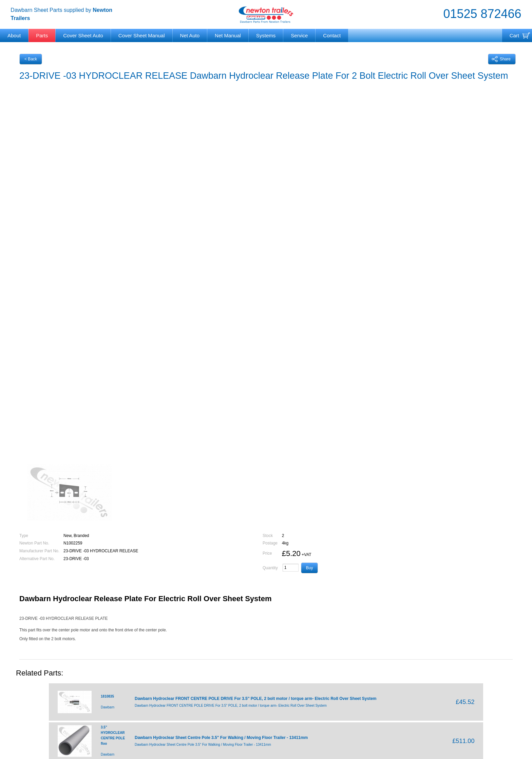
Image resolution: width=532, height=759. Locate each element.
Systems (266, 35)
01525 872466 (482, 14)
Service (299, 35)
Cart (514, 35)
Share (501, 59)
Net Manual (228, 35)
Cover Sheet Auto (83, 35)
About (14, 35)
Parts (42, 35)
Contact (332, 35)
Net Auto (190, 35)
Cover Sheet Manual (142, 35)
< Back (31, 59)
